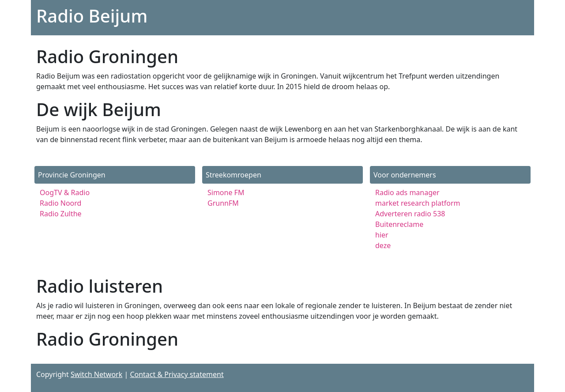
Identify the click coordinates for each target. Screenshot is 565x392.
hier (382, 235)
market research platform (418, 203)
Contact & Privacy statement (177, 374)
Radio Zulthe (61, 214)
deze (383, 245)
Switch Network (96, 374)
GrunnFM (223, 203)
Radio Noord (60, 203)
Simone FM (226, 192)
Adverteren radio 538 (410, 214)
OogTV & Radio (65, 192)
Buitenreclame (399, 224)
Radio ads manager (407, 192)
